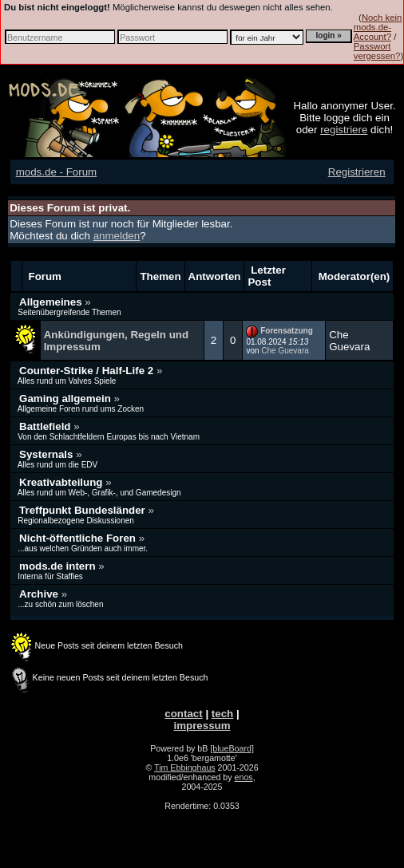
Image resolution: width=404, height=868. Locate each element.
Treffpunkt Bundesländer (83, 510)
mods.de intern (59, 566)
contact (183, 714)
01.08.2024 (277, 342)
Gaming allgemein (67, 398)
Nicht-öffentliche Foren (79, 538)
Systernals (48, 454)
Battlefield (46, 426)
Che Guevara (285, 351)
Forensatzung (287, 331)
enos (244, 777)
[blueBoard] (232, 748)
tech (222, 714)
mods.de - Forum (56, 172)
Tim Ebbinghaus (185, 767)
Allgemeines (52, 302)
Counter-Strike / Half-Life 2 (88, 371)
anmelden (117, 236)
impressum (202, 726)
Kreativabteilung (62, 482)
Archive (40, 594)
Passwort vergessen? (377, 51)
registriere (344, 130)
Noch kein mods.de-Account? (378, 27)
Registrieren (357, 172)
